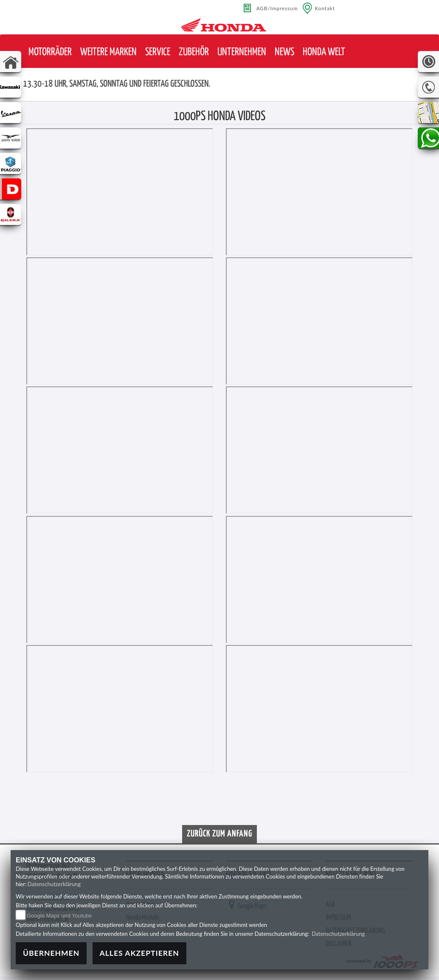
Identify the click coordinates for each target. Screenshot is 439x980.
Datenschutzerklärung (54, 884)
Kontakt (325, 8)
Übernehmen (51, 953)
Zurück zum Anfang (219, 834)
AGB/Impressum (277, 8)
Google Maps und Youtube (59, 916)
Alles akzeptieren (139, 953)
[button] (50, 52)
